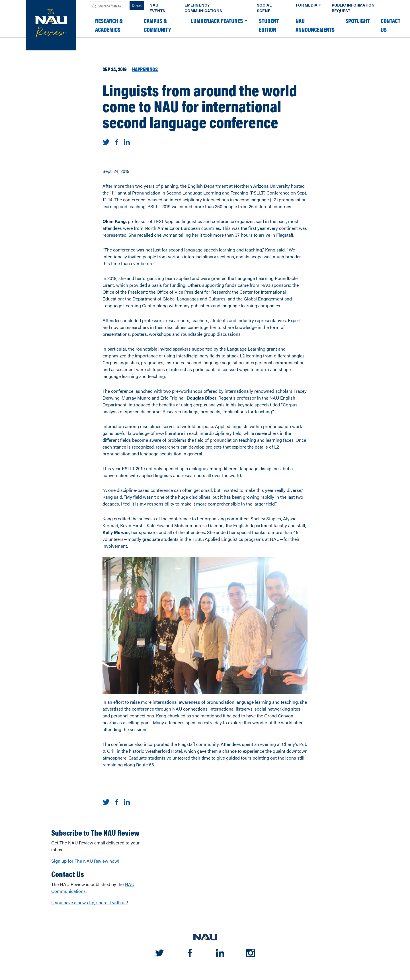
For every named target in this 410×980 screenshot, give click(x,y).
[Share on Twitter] (106, 141)
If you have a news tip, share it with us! (90, 902)
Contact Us (390, 25)
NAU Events (157, 8)
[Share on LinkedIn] (127, 141)
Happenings (145, 69)
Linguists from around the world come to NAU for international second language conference (200, 106)
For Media (307, 5)
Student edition (269, 25)
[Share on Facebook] (117, 141)
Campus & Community (157, 25)
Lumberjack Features (217, 21)
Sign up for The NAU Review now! (85, 861)
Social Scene (264, 8)
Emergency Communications (203, 8)
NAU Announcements (315, 25)
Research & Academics (109, 25)
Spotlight (357, 21)
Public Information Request (353, 8)
